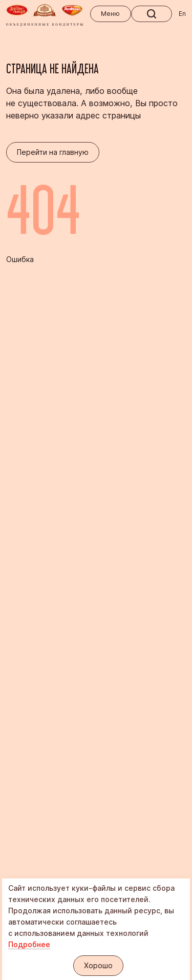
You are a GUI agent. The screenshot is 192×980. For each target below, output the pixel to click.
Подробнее (29, 944)
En (182, 14)
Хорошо (98, 965)
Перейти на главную (53, 152)
